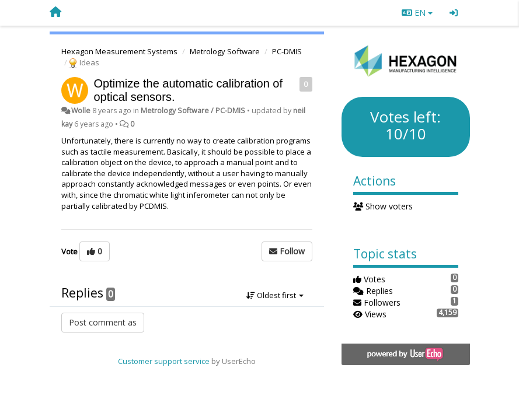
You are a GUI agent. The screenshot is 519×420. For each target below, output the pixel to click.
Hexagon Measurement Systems (119, 51)
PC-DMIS (287, 51)
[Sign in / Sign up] (454, 13)
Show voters (383, 206)
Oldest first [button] (275, 295)
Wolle (81, 111)
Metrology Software (225, 51)
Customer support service (164, 361)
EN (417, 13)
